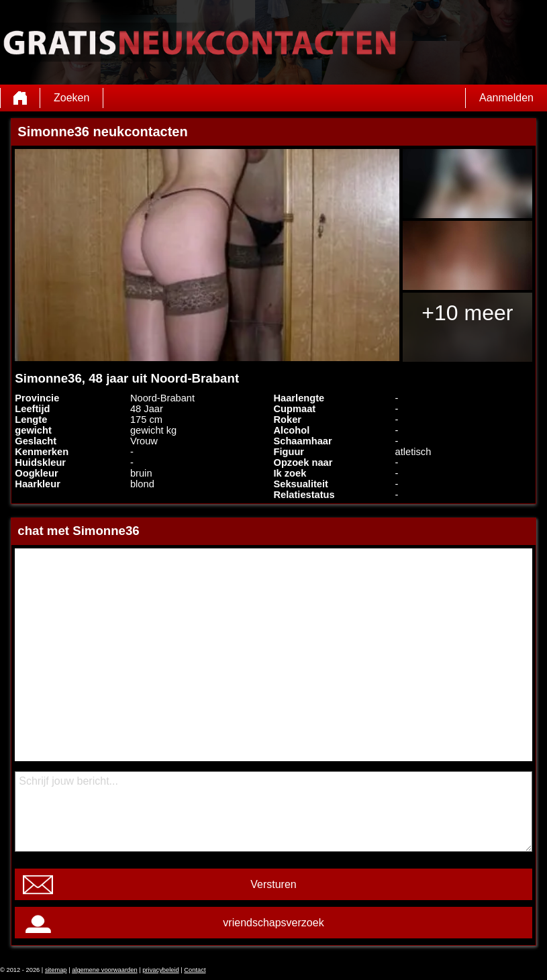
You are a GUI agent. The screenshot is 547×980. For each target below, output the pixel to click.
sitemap (56, 970)
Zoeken (71, 98)
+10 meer (467, 313)
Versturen (273, 884)
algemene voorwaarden (105, 970)
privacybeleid (160, 970)
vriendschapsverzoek (273, 923)
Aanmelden (506, 98)
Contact (195, 970)
